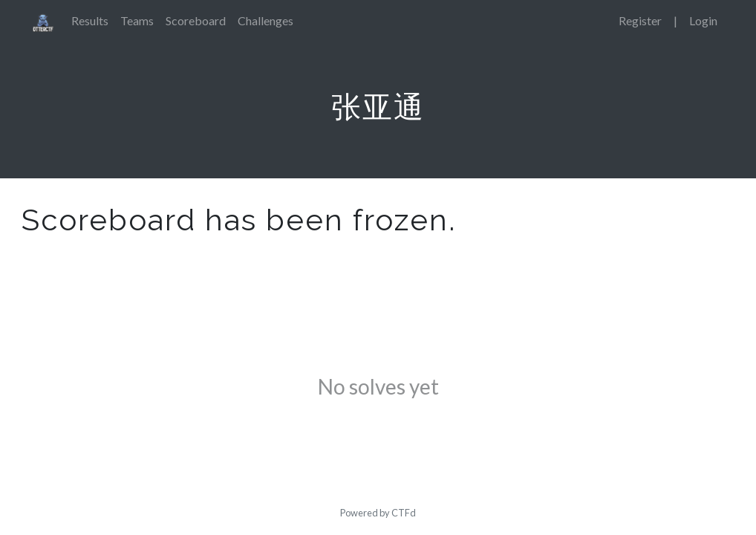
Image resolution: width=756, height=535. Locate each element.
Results (90, 20)
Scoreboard (196, 20)
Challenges (265, 20)
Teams (137, 20)
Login (703, 20)
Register (640, 20)
